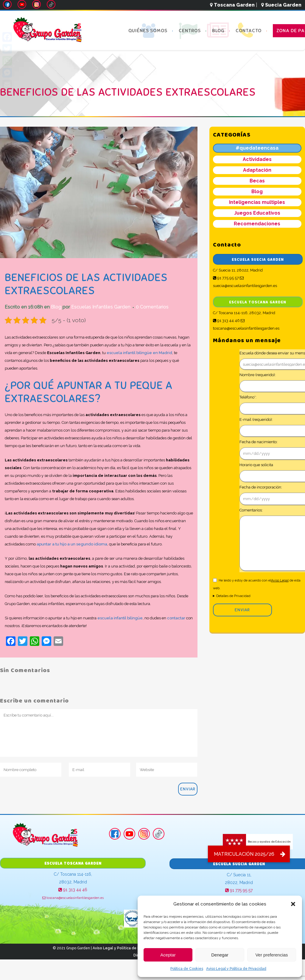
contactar (176, 618)
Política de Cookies (187, 969)
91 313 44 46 (226, 321)
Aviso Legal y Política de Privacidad (236, 969)
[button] (293, 904)
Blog (56, 307)
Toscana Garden (232, 5)
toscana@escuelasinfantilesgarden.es (73, 898)
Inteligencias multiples (257, 202)
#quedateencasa (257, 148)
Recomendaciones (257, 224)
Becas (257, 181)
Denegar (220, 955)
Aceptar (168, 955)
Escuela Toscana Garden (258, 302)
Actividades (257, 159)
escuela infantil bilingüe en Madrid (139, 353)
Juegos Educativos (257, 213)
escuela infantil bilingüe (120, 618)
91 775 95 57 (226, 278)
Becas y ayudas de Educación (257, 842)
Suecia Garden (281, 5)
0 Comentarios (152, 307)
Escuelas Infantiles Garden (101, 307)
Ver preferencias (271, 955)
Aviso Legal (280, 580)
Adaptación (257, 170)
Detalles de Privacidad (233, 596)
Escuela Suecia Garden (258, 260)
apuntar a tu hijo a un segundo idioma (72, 544)
